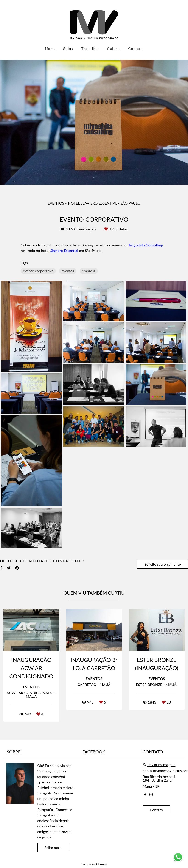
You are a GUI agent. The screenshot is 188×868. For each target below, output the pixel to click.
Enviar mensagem (161, 765)
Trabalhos (91, 49)
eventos (68, 271)
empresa (89, 271)
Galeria (114, 49)
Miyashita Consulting (146, 245)
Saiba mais (53, 848)
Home (50, 49)
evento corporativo (38, 271)
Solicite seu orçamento (163, 564)
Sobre (69, 49)
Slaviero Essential (64, 251)
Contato (136, 49)
